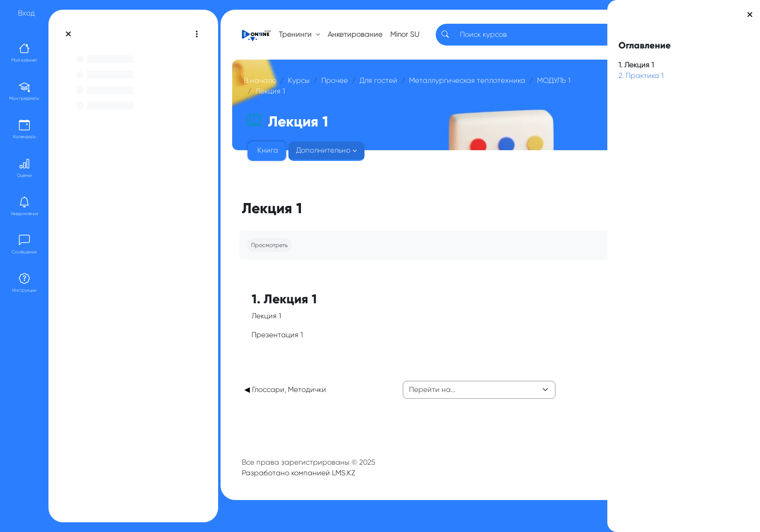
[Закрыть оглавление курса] (68, 34)
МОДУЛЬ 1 (407, 102)
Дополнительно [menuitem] (330, 161)
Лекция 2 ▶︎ (553, 401)
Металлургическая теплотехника (320, 102)
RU (554, 40)
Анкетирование (362, 40)
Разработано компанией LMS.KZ (305, 484)
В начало (267, 91)
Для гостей (385, 91)
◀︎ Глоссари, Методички (292, 401)
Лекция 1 (450, 102)
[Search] (493, 40)
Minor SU (406, 40)
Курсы (306, 91)
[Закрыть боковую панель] (750, 15)
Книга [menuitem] (275, 161)
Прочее (341, 91)
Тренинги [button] (303, 40)
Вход (26, 13)
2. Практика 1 (641, 76)
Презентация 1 (284, 345)
